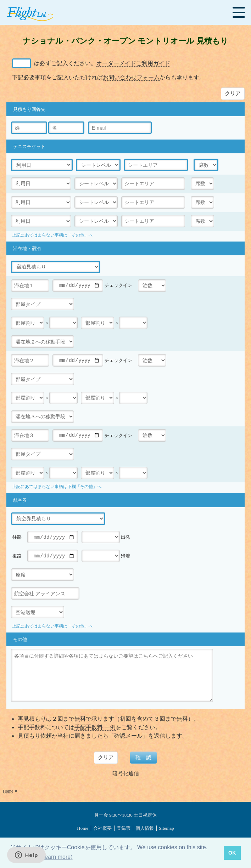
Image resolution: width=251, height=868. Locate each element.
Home (8, 791)
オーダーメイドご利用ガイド (133, 63)
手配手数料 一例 (95, 727)
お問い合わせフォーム (131, 77)
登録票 (124, 828)
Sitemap (166, 828)
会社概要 (102, 828)
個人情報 (145, 828)
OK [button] (232, 853)
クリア (233, 93)
